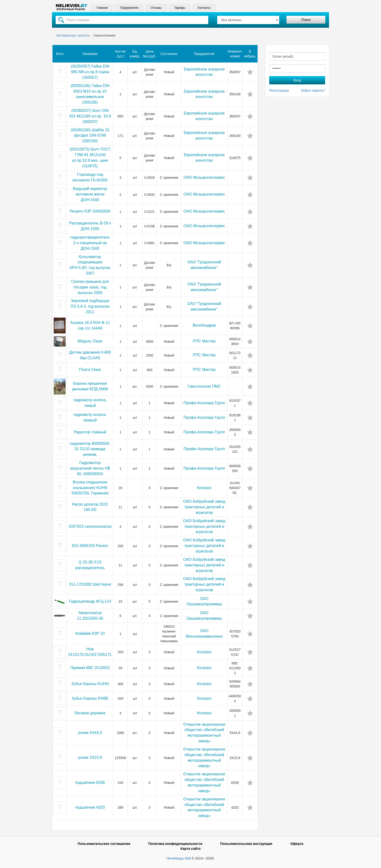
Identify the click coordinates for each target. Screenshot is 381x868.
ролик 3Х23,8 (90, 757)
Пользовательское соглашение (104, 844)
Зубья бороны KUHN (90, 684)
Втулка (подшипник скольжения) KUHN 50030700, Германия (90, 488)
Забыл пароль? (313, 90)
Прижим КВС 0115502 (90, 668)
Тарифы (179, 8)
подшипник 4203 (90, 807)
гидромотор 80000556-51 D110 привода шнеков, (90, 449)
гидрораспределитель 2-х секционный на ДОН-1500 (90, 243)
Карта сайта (190, 849)
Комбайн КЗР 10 (90, 633)
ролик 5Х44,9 (90, 733)
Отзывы (156, 8)
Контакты (204, 8)
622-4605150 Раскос (90, 546)
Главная (102, 8)
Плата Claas (90, 370)
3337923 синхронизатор (90, 526)
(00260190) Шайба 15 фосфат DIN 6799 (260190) (90, 136)
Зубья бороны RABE (90, 698)
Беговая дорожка (90, 713)
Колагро (204, 488)
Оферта (297, 844)
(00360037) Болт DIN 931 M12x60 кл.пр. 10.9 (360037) (90, 116)
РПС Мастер (204, 341)
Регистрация (279, 90)
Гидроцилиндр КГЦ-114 (90, 601)
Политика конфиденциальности (175, 844)
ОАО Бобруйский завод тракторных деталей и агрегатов (204, 507)
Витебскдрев (204, 325)
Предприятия (129, 8)
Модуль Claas (90, 341)
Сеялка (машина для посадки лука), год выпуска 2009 (90, 287)
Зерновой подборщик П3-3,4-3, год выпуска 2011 (90, 306)
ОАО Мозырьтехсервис (204, 177)
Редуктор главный (90, 432)
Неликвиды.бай (179, 858)
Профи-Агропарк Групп (204, 403)
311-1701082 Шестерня (90, 584)
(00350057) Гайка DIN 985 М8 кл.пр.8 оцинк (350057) (90, 72)
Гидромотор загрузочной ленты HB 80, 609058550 (90, 468)
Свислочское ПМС (204, 386)
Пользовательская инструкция (246, 844)
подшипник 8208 (90, 783)
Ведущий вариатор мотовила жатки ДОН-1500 (90, 194)
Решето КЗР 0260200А (90, 211)
